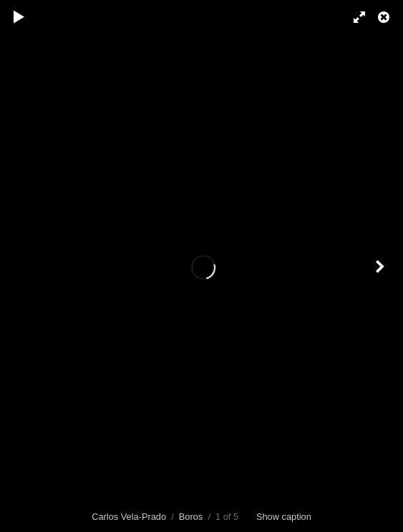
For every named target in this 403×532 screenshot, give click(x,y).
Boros (191, 517)
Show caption (284, 517)
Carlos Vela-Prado (129, 517)
